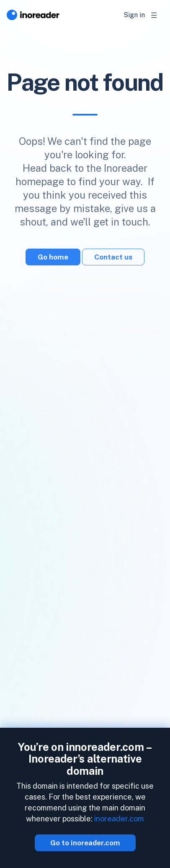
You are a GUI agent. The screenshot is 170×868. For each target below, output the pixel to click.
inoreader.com (119, 819)
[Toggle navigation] (154, 15)
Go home (53, 257)
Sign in (134, 15)
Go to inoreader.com (85, 843)
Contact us (113, 257)
